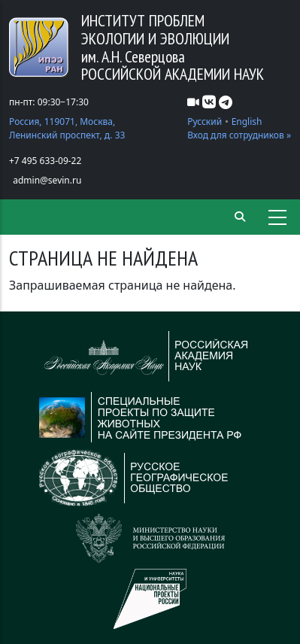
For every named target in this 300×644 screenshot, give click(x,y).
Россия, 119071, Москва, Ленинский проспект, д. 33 (67, 128)
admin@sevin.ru (47, 180)
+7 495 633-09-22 (45, 161)
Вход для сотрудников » (239, 135)
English (247, 122)
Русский (205, 122)
